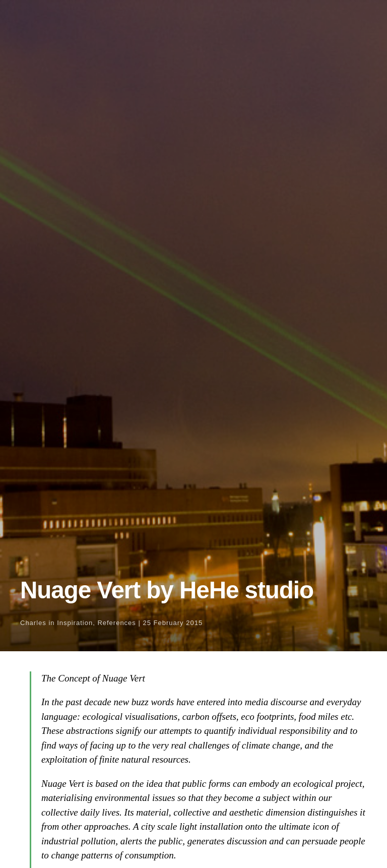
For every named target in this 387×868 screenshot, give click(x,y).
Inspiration (75, 623)
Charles (33, 623)
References (116, 623)
